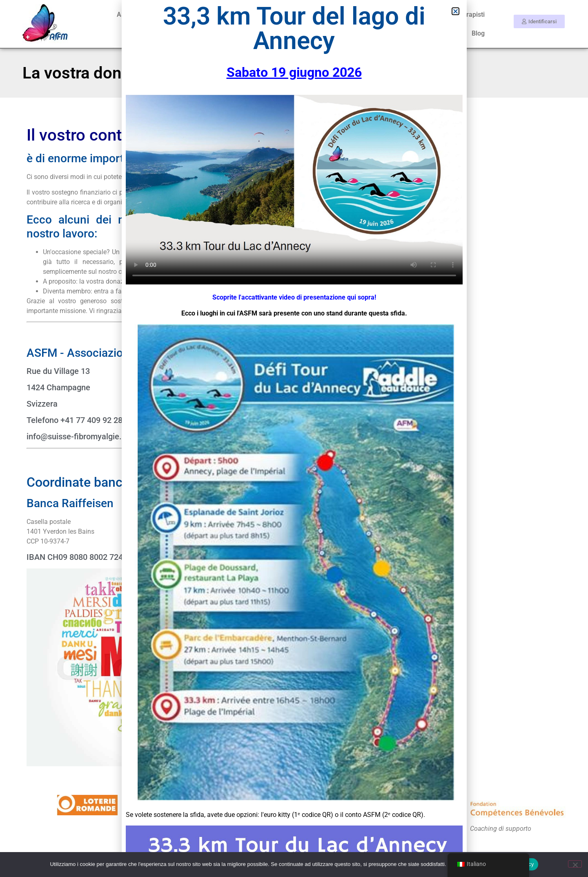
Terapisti (472, 15)
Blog (478, 33)
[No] (575, 864)
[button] (455, 11)
